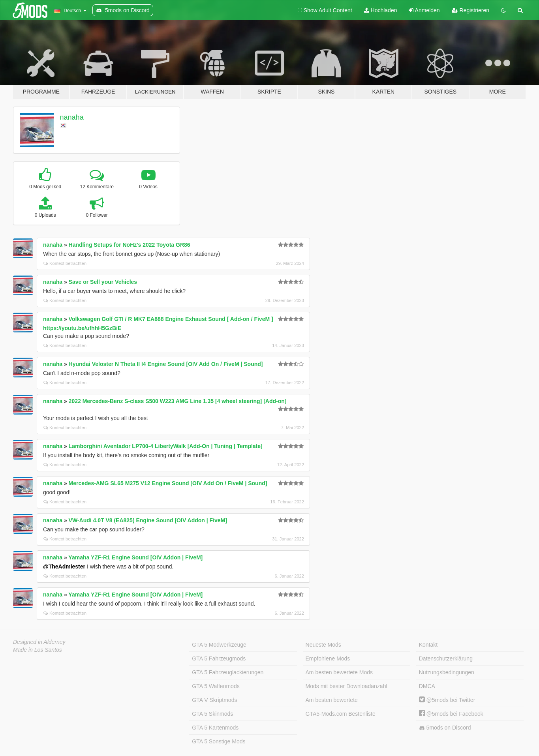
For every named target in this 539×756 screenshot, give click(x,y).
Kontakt (428, 645)
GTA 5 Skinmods (212, 714)
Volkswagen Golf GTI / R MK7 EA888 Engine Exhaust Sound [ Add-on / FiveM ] (171, 319)
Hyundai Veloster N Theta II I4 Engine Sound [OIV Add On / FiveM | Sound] (166, 364)
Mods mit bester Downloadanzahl (346, 686)
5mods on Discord (445, 728)
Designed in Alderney (39, 642)
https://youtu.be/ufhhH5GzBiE (82, 328)
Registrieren (470, 10)
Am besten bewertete (332, 700)
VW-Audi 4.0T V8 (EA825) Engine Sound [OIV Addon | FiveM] (148, 520)
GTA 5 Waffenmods (216, 686)
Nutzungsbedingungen (447, 672)
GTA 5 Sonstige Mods (219, 741)
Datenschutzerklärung (446, 658)
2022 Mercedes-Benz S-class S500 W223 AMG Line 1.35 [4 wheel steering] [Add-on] (178, 401)
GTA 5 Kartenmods (215, 728)
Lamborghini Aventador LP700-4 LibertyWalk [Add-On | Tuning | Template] (166, 446)
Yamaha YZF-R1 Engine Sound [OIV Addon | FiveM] (135, 557)
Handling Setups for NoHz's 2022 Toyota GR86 (130, 245)
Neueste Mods (323, 645)
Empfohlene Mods (328, 658)
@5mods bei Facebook (451, 714)
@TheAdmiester (64, 567)
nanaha (72, 117)
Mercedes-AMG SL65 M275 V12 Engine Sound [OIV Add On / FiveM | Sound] (168, 483)
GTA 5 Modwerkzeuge (219, 645)
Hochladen (381, 10)
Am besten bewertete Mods (339, 672)
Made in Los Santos (38, 650)
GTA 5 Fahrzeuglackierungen (228, 672)
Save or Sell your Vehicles (103, 282)
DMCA (427, 686)
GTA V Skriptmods (214, 700)
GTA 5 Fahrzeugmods (219, 658)
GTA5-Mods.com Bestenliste (341, 714)
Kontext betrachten (65, 263)
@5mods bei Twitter (447, 700)
